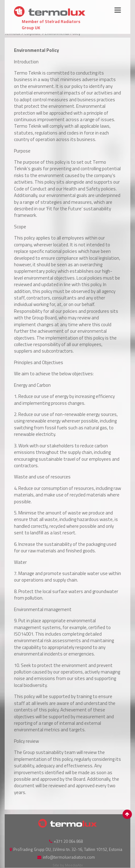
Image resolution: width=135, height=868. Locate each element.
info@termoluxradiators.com (69, 857)
